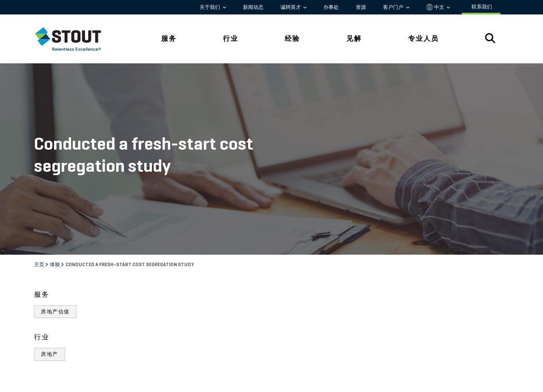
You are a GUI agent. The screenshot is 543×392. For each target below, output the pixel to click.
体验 (55, 265)
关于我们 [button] (210, 7)
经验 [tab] (292, 38)
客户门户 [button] (394, 7)
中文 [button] (436, 7)
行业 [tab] (231, 38)
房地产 (50, 354)
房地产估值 (55, 312)
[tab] (74, 39)
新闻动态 (253, 7)
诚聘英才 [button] (291, 7)
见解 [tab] (354, 38)
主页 (40, 265)
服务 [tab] (169, 38)
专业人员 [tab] (423, 38)
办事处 (331, 7)
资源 (361, 7)
